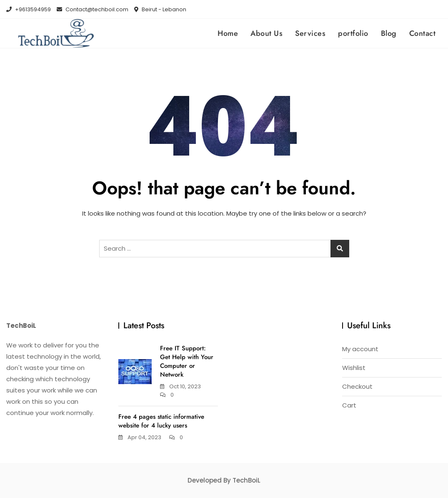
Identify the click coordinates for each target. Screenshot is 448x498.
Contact (423, 33)
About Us (267, 33)
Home (228, 33)
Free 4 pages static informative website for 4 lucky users (161, 421)
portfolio (353, 33)
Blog (389, 33)
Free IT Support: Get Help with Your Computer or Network (187, 361)
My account (360, 349)
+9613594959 (29, 9)
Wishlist (354, 368)
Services (310, 33)
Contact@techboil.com (93, 9)
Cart (349, 405)
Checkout (357, 386)
